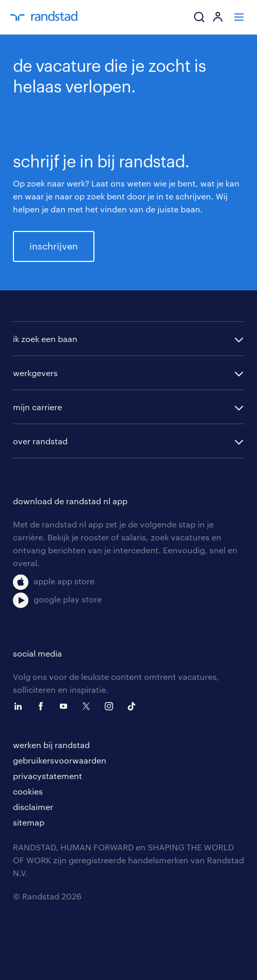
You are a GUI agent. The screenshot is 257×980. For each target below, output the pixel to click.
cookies (28, 791)
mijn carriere (37, 407)
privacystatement (47, 776)
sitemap (29, 822)
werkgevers (35, 373)
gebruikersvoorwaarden (60, 760)
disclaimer (33, 807)
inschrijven (54, 246)
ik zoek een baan (45, 339)
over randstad (40, 441)
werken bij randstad (51, 745)
